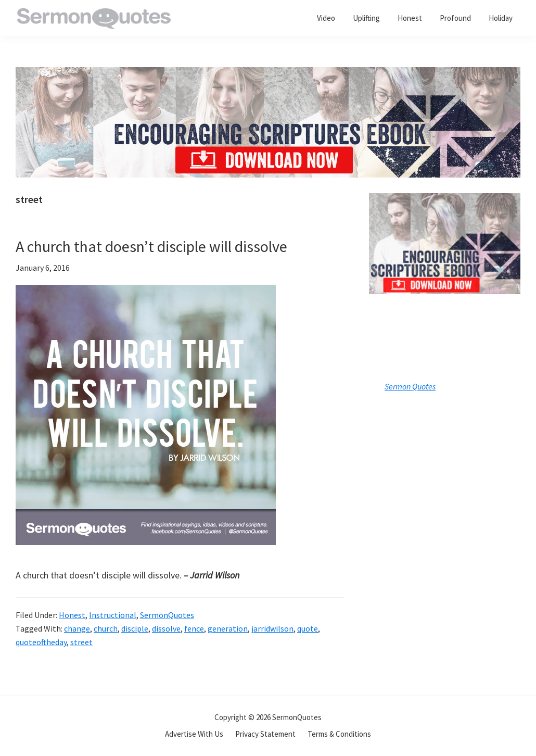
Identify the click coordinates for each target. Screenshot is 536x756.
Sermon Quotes (410, 386)
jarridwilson (272, 628)
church (106, 628)
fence (194, 628)
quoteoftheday (41, 642)
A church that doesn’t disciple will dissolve (151, 246)
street (81, 642)
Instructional (113, 615)
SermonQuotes (167, 615)
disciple (135, 628)
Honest (72, 615)
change (77, 628)
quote (308, 628)
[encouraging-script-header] (268, 75)
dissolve (166, 628)
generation (228, 628)
